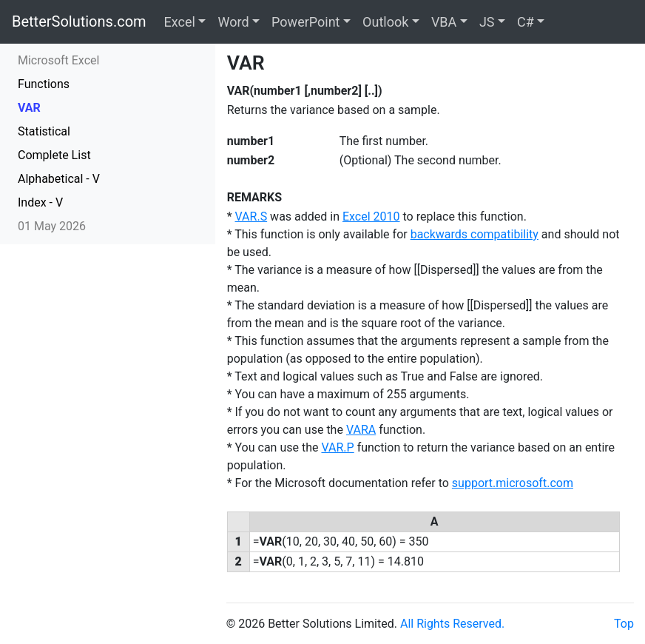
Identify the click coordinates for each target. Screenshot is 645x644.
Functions (44, 84)
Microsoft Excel (58, 60)
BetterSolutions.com (79, 21)
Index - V (40, 202)
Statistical (44, 131)
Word (233, 22)
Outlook (385, 22)
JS (487, 22)
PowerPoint (305, 22)
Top (624, 624)
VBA (444, 22)
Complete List (54, 155)
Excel (180, 22)
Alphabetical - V (59, 179)
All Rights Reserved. (452, 624)
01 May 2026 (52, 226)
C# (526, 22)
